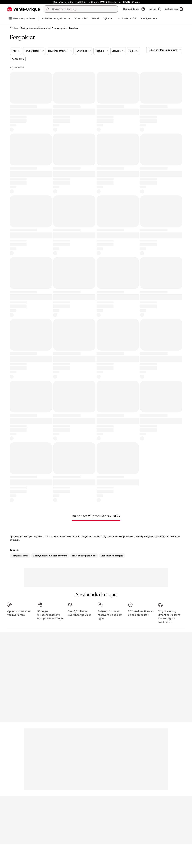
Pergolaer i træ (20, 556)
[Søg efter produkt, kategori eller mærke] (47, 9)
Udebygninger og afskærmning (35, 28)
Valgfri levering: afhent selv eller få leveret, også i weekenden (169, 617)
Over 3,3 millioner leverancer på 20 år (79, 613)
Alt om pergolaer (59, 28)
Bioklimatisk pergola (112, 556)
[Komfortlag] (10, 28)
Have (16, 28)
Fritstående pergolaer (84, 556)
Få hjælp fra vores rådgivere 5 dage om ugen (110, 615)
